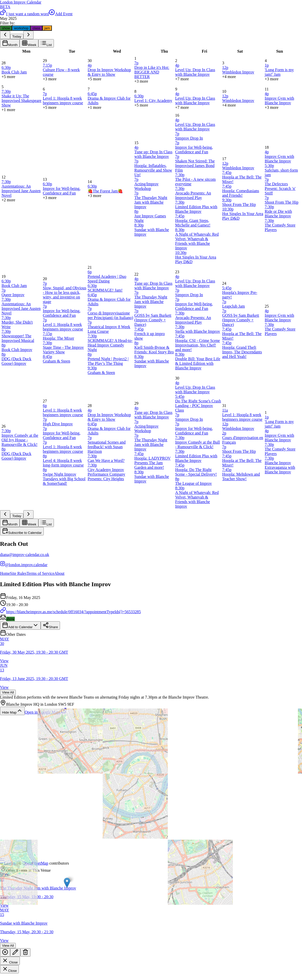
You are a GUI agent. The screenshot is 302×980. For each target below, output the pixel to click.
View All (8, 692)
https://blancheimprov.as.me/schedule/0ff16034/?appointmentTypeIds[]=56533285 (70, 612)
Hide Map (12, 711)
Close (10, 961)
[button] (67, 883)
